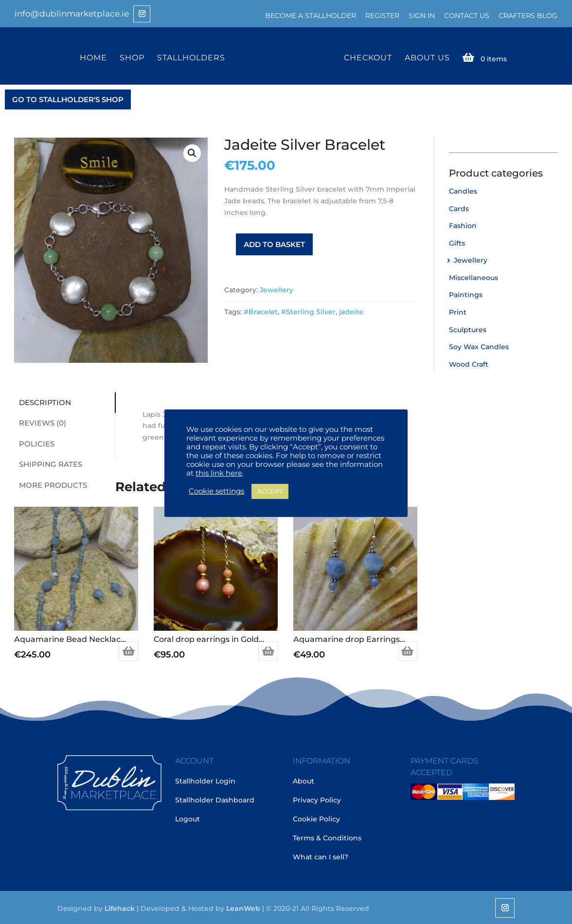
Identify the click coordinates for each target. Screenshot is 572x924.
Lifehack (120, 907)
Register (382, 16)
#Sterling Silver (308, 311)
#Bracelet (261, 311)
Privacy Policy (317, 799)
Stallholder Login (205, 780)
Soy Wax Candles (479, 346)
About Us (425, 57)
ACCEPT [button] (270, 491)
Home (95, 57)
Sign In (422, 16)
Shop (134, 57)
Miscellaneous (474, 277)
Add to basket (274, 243)
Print (458, 311)
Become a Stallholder (311, 16)
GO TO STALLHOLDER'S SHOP (68, 98)
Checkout (366, 57)
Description (43, 401)
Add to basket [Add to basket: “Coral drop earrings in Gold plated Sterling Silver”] (268, 650)
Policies (34, 443)
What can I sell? (321, 856)
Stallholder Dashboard (215, 799)
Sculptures (468, 329)
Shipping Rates (48, 463)
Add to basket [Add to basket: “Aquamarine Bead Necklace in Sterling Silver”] (128, 650)
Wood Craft (469, 363)
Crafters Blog (528, 16)
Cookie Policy (316, 818)
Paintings (466, 294)
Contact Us (467, 16)
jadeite (351, 311)
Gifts (457, 242)
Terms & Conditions (327, 837)
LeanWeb (243, 907)
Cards (459, 208)
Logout (188, 818)
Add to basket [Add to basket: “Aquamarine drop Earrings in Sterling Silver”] (408, 650)
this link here (219, 473)
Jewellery (277, 289)
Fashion (463, 225)
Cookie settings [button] (216, 491)
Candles (463, 190)
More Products (51, 484)
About (304, 780)
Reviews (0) (40, 422)
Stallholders (193, 57)
